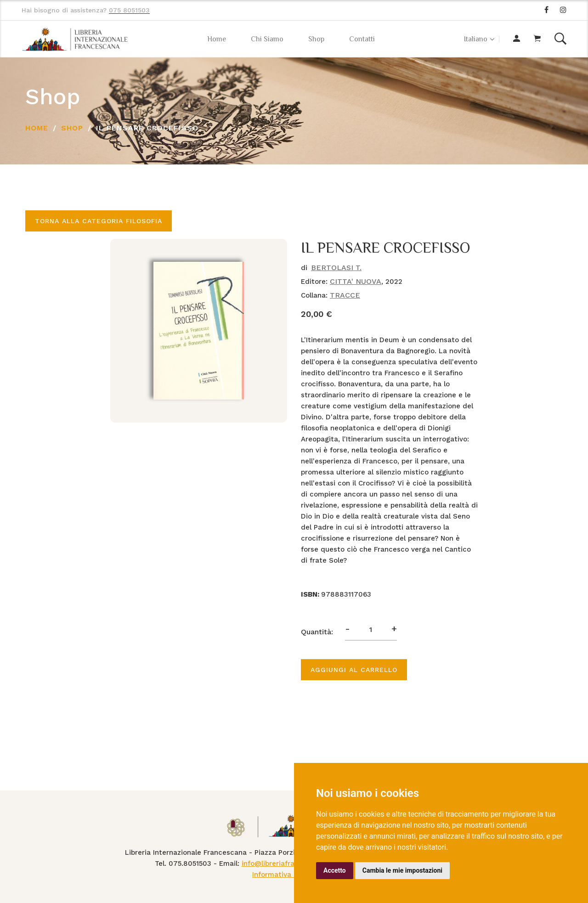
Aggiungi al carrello (354, 670)
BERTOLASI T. (336, 268)
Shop (316, 39)
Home (217, 39)
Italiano (476, 39)
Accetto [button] (335, 870)
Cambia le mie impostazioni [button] (402, 870)
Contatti (362, 39)
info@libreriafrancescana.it (288, 863)
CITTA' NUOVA (356, 281)
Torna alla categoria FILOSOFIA (99, 221)
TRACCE (345, 295)
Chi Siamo (267, 39)
